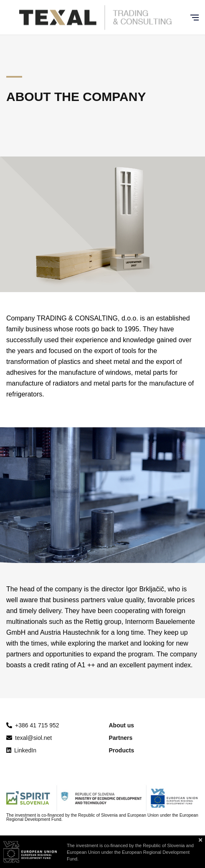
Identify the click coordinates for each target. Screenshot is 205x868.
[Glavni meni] (195, 17)
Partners (121, 738)
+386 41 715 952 (37, 725)
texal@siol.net (29, 738)
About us (122, 725)
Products (122, 750)
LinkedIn (21, 750)
